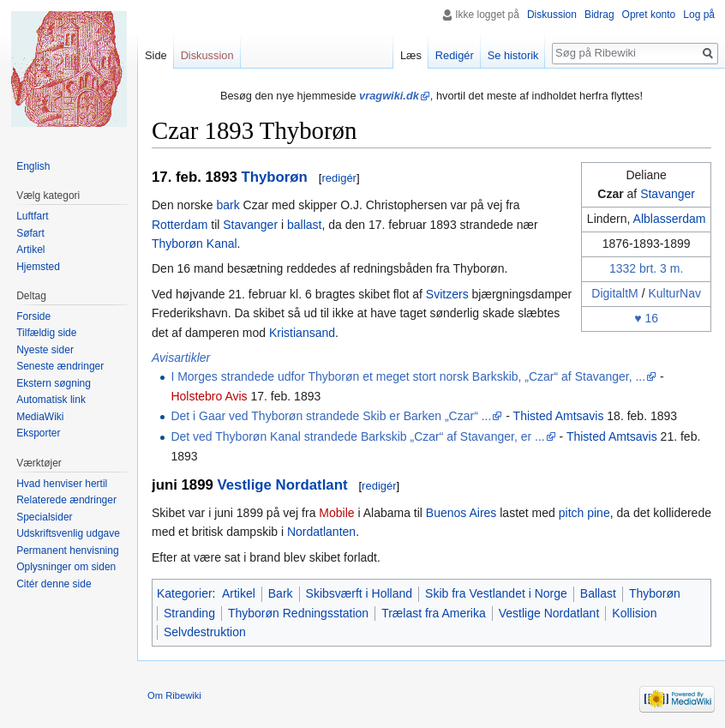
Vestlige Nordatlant (282, 485)
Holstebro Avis (209, 396)
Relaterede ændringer (66, 500)
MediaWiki (40, 417)
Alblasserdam (670, 219)
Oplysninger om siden (66, 567)
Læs (411, 55)
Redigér (455, 55)
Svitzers (447, 294)
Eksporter (38, 433)
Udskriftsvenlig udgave (68, 533)
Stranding (189, 613)
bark (228, 205)
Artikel (239, 593)
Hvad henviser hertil (62, 484)
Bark (281, 593)
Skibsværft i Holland (360, 593)
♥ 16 (646, 318)
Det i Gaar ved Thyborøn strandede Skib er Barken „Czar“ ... (331, 416)
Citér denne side (54, 584)
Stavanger (668, 194)
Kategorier (185, 593)
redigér (339, 178)
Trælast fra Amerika (434, 613)
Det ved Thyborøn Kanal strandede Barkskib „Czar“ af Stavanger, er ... (357, 436)
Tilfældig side (46, 333)
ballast (304, 225)
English (33, 166)
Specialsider (44, 517)
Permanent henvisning (67, 551)
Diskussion (552, 15)
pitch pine (584, 513)
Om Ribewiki (174, 695)
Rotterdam (180, 225)
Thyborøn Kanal (195, 244)
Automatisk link (51, 400)
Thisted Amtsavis (559, 416)
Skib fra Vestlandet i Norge (496, 593)
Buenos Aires (461, 513)
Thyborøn (274, 177)
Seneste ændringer (60, 366)
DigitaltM (614, 293)
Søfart (30, 233)
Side (156, 55)
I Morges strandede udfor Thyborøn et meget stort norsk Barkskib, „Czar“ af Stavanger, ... (408, 376)
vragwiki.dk (389, 96)
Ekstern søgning (54, 383)
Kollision (634, 613)
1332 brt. (633, 268)
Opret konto (649, 15)
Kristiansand (302, 333)
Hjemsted (38, 267)
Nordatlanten (321, 532)
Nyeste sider (45, 350)
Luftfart (32, 216)
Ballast (598, 593)
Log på (699, 15)
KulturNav (674, 293)
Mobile (336, 513)
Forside (33, 316)
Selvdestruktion (205, 632)
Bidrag (599, 15)
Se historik (513, 55)
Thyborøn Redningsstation (298, 613)
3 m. (671, 268)
